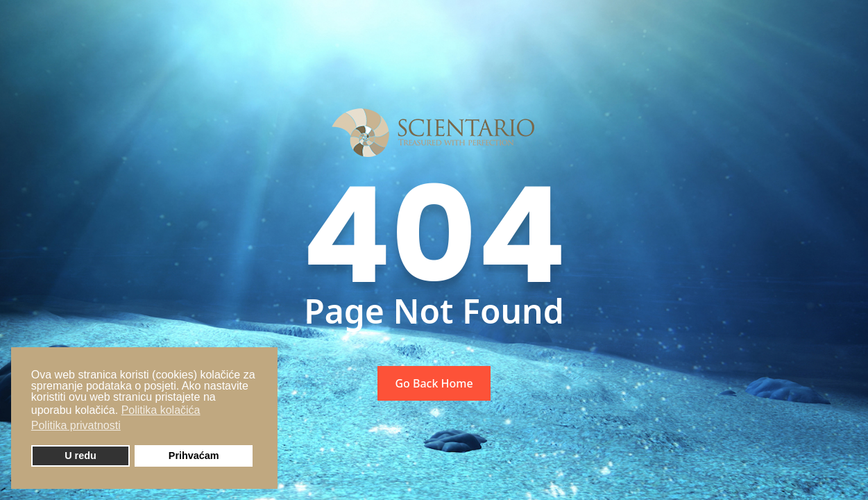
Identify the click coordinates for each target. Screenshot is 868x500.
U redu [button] (80, 456)
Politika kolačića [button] (161, 410)
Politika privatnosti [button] (76, 425)
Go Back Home (434, 383)
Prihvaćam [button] (194, 456)
